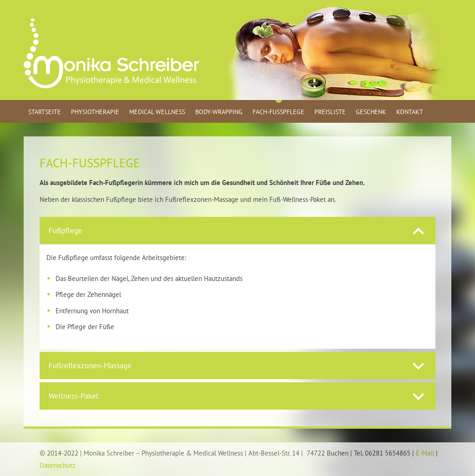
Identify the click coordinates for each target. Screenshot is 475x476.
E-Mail (425, 453)
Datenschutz (58, 465)
